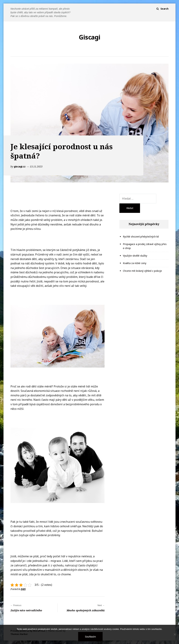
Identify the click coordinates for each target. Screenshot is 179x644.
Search (164, 9)
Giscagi (89, 37)
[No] (175, 634)
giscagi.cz (20, 166)
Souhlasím (90, 637)
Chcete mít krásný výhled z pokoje (142, 271)
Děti (23, 589)
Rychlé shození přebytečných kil (141, 237)
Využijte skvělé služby (135, 256)
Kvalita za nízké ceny (135, 263)
